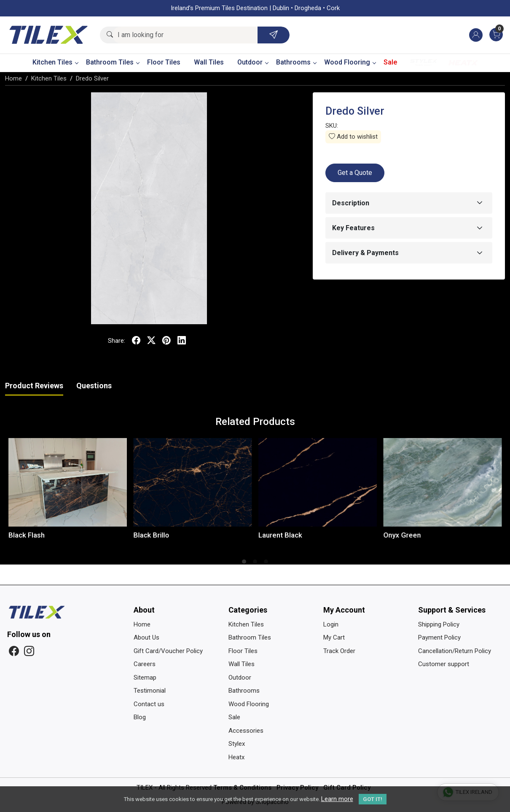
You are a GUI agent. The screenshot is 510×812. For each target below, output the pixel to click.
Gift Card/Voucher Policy (168, 651)
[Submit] (274, 35)
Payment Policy (439, 637)
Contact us (149, 704)
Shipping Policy (439, 624)
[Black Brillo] (193, 482)
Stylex (424, 63)
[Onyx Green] (443, 482)
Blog (140, 717)
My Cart (334, 637)
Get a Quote (355, 173)
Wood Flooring (350, 62)
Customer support (444, 664)
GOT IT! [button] (373, 799)
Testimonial (150, 691)
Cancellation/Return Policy (455, 651)
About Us (146, 637)
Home (142, 624)
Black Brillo (152, 535)
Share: (117, 341)
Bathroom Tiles (113, 62)
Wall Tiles (209, 62)
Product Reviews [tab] (34, 386)
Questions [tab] (94, 386)
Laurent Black (280, 535)
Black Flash (27, 535)
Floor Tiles (164, 62)
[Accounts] (476, 35)
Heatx (463, 63)
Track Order (339, 651)
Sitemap (145, 678)
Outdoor (253, 62)
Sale (390, 62)
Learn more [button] (337, 799)
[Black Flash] (68, 482)
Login (331, 624)
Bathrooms (296, 62)
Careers (145, 664)
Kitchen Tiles (55, 62)
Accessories (246, 731)
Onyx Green (402, 535)
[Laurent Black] (318, 482)
